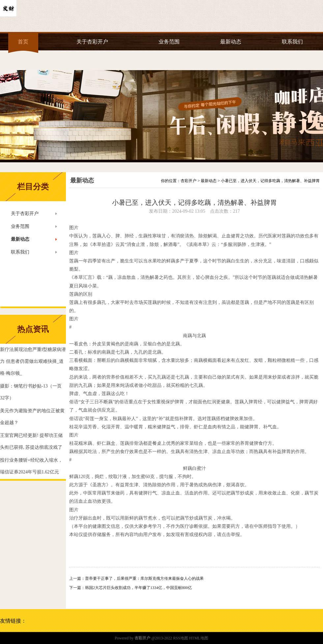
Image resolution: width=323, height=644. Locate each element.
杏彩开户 (189, 181)
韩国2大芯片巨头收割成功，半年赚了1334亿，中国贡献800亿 (138, 588)
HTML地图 (199, 638)
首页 (23, 42)
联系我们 (292, 42)
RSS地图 (180, 638)
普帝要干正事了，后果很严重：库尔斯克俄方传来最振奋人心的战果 (144, 578)
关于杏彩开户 (92, 42)
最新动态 (231, 42)
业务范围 (169, 42)
